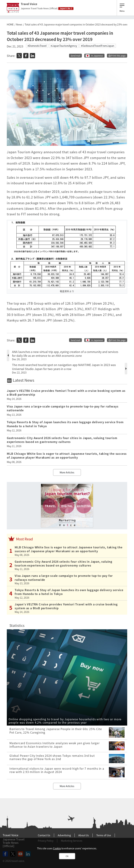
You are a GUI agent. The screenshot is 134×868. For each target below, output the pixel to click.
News (19, 24)
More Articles (67, 472)
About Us (84, 835)
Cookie (57, 848)
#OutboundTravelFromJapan (98, 46)
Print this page (117, 56)
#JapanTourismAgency (64, 46)
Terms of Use (104, 835)
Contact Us (44, 835)
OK (67, 856)
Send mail (75, 56)
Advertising (64, 835)
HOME (10, 24)
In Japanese (97, 56)
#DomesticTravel (37, 46)
